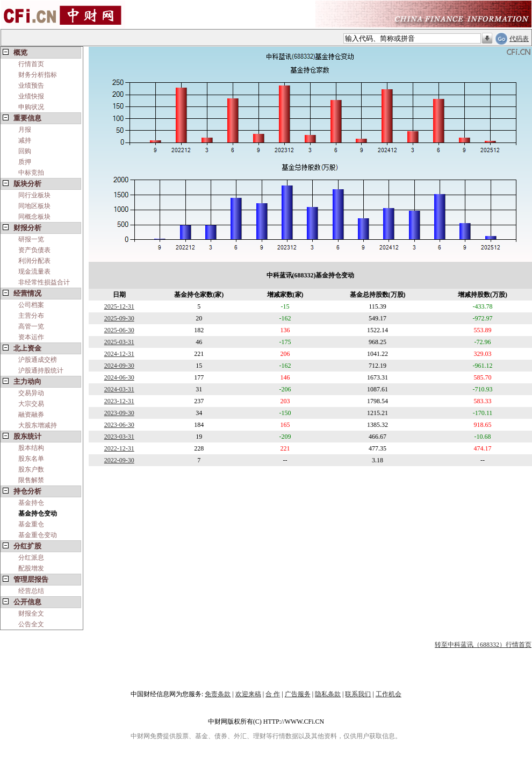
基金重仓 (31, 524)
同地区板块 (34, 206)
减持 (25, 140)
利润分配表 (34, 261)
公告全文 (31, 624)
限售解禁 (31, 480)
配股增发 (31, 568)
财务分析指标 (38, 75)
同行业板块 (34, 195)
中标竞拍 (31, 173)
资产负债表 (34, 250)
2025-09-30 (119, 318)
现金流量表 (34, 272)
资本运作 (31, 337)
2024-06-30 (119, 377)
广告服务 (298, 694)
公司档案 (31, 305)
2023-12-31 (119, 401)
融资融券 (31, 415)
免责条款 (218, 694)
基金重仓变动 (38, 535)
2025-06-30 (119, 330)
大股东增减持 (38, 425)
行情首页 (31, 64)
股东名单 (31, 459)
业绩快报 (31, 96)
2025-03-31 (119, 342)
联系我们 (358, 694)
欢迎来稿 (248, 694)
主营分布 (31, 316)
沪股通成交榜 (38, 360)
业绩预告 (31, 85)
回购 (25, 151)
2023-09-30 (119, 413)
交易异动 (31, 393)
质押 (25, 162)
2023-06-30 (119, 425)
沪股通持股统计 (41, 370)
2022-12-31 (119, 448)
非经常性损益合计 (44, 282)
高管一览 (31, 326)
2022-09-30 (119, 460)
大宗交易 (31, 404)
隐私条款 (328, 694)
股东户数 (31, 469)
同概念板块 (34, 217)
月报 (25, 130)
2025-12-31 (119, 306)
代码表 (519, 39)
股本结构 (31, 448)
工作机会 (389, 694)
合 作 (273, 694)
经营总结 (31, 591)
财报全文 (31, 613)
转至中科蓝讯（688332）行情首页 (483, 645)
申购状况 (31, 107)
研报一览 (31, 239)
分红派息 (31, 558)
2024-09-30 (119, 366)
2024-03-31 (119, 389)
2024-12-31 (119, 354)
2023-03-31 (119, 437)
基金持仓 (31, 503)
